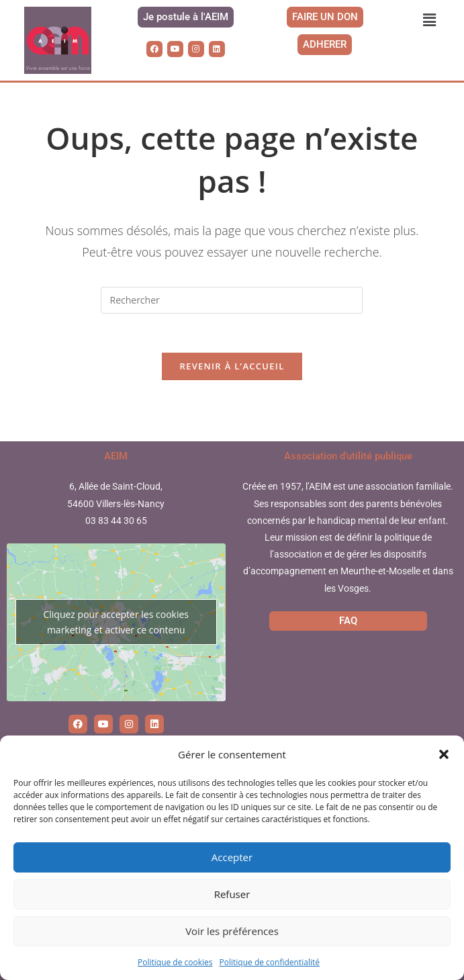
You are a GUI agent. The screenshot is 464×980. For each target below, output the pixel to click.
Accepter (232, 857)
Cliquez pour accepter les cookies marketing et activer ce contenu (116, 623)
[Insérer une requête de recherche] (232, 300)
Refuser (232, 894)
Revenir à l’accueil (232, 368)
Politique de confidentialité (270, 962)
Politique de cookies (175, 962)
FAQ (348, 622)
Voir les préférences (232, 931)
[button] (444, 754)
